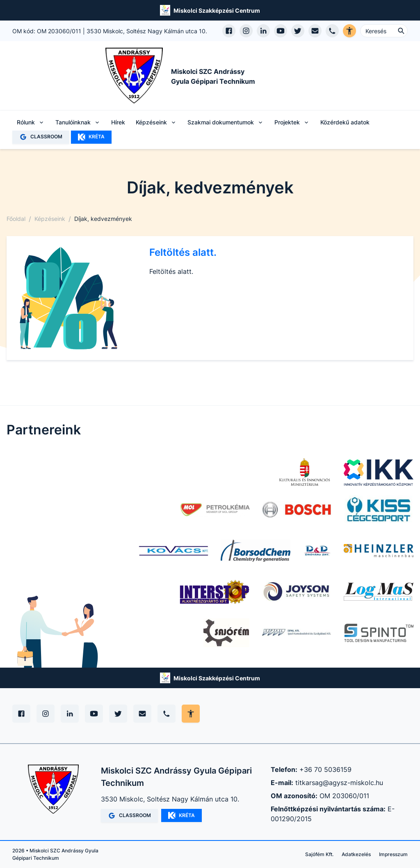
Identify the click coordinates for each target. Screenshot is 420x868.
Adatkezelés (356, 854)
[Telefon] (167, 714)
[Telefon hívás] (332, 31)
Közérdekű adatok (345, 122)
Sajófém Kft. (319, 854)
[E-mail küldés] (315, 31)
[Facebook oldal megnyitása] (229, 31)
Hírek (118, 122)
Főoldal (16, 219)
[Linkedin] (70, 714)
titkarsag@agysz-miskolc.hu (339, 783)
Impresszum (393, 854)
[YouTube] (94, 714)
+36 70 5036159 (325, 769)
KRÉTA (91, 137)
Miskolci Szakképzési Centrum (217, 10)
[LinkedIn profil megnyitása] (263, 31)
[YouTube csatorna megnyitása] (281, 31)
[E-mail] (142, 714)
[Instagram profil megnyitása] (246, 31)
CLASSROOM (41, 137)
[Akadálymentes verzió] (349, 31)
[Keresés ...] (384, 31)
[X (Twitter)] (118, 714)
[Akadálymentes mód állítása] (191, 714)
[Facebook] (21, 714)
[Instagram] (46, 714)
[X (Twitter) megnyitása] (298, 31)
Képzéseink (50, 219)
